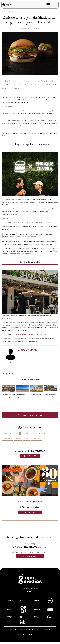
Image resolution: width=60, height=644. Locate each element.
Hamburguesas (8, 439)
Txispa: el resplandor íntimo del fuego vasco (50, 396)
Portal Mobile (36, 439)
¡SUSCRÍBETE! (30, 456)
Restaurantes (14, 11)
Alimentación (7, 433)
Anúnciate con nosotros (22, 630)
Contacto (12, 630)
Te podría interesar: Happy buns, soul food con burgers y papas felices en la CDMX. (26, 222)
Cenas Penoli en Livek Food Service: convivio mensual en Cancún (9, 396)
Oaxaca (27, 439)
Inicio (5, 11)
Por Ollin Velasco (7, 107)
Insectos (18, 439)
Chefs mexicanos (27, 433)
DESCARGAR (30, 512)
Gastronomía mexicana (41, 433)
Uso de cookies (34, 630)
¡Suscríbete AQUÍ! (30, 556)
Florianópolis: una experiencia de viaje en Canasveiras (22, 396)
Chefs (16, 433)
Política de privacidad (45, 630)
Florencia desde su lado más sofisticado (36, 395)
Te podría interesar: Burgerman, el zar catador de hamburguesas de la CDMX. (24, 334)
